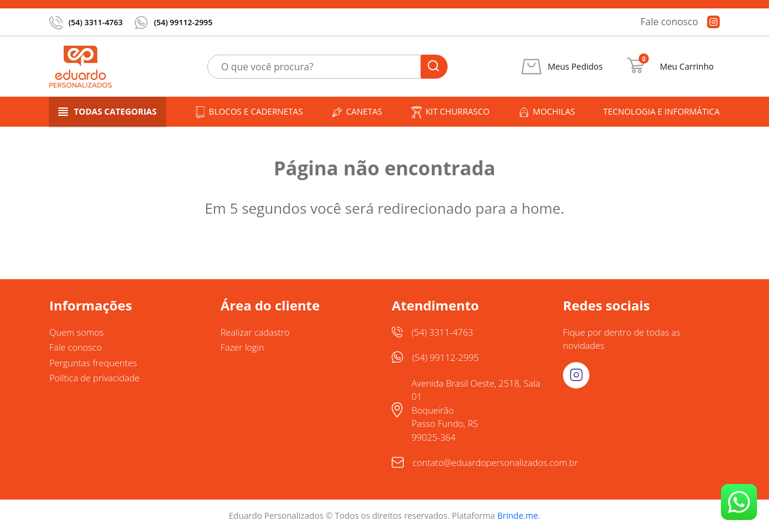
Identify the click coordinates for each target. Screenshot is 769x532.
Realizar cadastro (255, 332)
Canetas (357, 112)
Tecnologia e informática (661, 111)
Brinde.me (518, 515)
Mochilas (546, 112)
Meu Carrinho (687, 67)
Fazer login (242, 347)
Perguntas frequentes (93, 363)
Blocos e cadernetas (249, 112)
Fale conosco (669, 22)
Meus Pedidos (575, 67)
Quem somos (77, 332)
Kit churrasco (450, 112)
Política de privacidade (94, 378)
